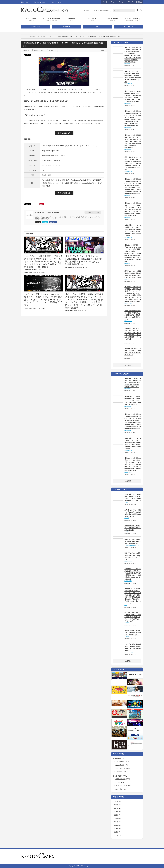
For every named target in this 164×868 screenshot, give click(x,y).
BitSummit (33, 37)
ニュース (50, 37)
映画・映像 (67, 27)
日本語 (105, 2)
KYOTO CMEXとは (133, 20)
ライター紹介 (113, 20)
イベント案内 (120, 762)
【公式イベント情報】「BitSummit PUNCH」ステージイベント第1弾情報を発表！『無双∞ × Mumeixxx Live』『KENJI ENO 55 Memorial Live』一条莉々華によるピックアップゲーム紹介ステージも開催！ (133, 253)
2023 (115, 811)
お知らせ (39, 37)
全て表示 (127, 365)
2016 (115, 835)
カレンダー (92, 20)
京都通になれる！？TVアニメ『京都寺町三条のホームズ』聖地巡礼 (133, 528)
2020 (115, 822)
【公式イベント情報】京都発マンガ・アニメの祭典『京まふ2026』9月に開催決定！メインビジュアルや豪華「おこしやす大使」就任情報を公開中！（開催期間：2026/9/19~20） (133, 209)
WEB (38, 222)
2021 (115, 818)
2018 (115, 828)
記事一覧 (72, 20)
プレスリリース (121, 768)
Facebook (53, 222)
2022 (115, 815)
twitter (139, 856)
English (113, 2)
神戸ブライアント (129, 652)
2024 (115, 808)
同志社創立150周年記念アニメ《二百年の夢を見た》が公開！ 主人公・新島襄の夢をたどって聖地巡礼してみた (133, 315)
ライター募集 (85, 10)
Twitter (45, 222)
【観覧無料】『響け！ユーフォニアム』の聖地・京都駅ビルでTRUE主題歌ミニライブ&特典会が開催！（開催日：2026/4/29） (133, 383)
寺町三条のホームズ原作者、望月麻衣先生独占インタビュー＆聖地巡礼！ (133, 542)
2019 (115, 825)
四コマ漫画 (119, 772)
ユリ (126, 341)
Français (122, 2)
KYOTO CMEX (40, 212)
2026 (115, 801)
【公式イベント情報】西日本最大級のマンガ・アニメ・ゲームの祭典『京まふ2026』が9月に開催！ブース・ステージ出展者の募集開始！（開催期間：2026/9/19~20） (133, 141)
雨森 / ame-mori (128, 84)
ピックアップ (120, 765)
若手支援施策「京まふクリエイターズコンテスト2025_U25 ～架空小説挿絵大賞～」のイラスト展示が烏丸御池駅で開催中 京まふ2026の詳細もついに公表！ (133, 163)
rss (136, 856)
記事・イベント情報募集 (101, 10)
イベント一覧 (31, 20)
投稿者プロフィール (93, 212)
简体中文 (130, 2)
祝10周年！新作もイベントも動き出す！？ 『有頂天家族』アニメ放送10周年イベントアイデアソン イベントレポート (133, 617)
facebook (142, 856)
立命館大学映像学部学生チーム (132, 545)
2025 (115, 805)
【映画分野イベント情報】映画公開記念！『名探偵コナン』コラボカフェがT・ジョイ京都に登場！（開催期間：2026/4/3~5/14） (133, 401)
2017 (115, 832)
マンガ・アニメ (36, 27)
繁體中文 (139, 2)
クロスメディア (128, 27)
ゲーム (97, 27)
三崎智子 (127, 502)
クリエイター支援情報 (51, 20)
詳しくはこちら (65, 133)
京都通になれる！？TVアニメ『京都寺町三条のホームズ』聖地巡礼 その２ (133, 633)
